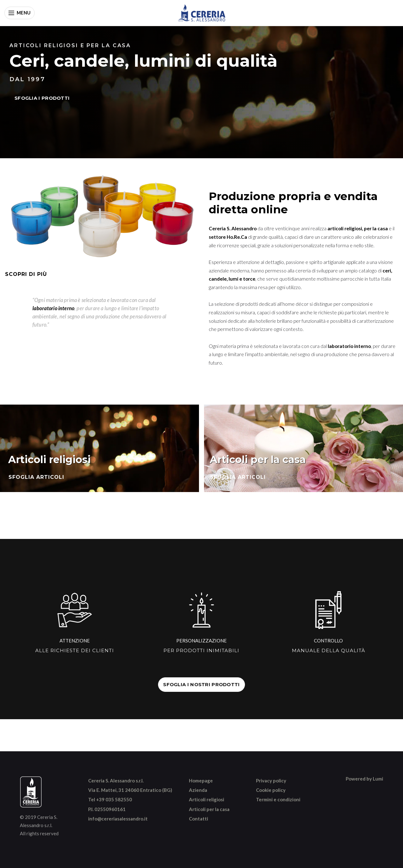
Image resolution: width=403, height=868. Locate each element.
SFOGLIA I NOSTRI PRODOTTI (201, 685)
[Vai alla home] (201, 13)
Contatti (199, 819)
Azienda (198, 790)
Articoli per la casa (209, 809)
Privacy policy (271, 781)
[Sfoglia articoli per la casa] (304, 448)
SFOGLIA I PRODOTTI (42, 98)
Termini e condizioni (278, 799)
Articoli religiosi (207, 799)
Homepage (201, 781)
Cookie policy (271, 790)
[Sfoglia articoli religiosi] (99, 448)
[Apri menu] (20, 13)
